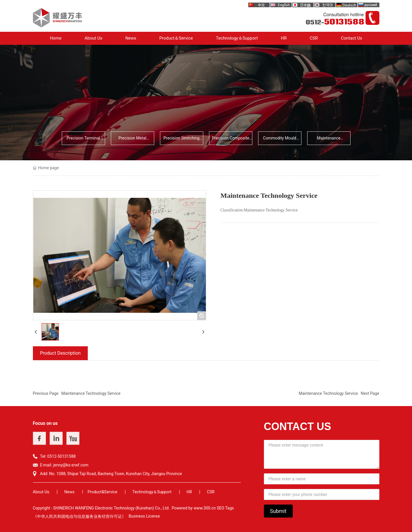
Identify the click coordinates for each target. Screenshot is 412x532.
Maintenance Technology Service (329, 140)
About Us (41, 492)
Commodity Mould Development (280, 140)
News (69, 492)
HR (189, 492)
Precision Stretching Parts (181, 140)
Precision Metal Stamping (132, 140)
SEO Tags (225, 508)
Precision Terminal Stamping (83, 140)
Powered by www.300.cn (194, 508)
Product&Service (102, 492)
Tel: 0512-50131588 (58, 456)
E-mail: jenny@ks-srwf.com (64, 465)
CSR (211, 492)
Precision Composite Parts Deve (231, 140)
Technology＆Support (152, 492)
